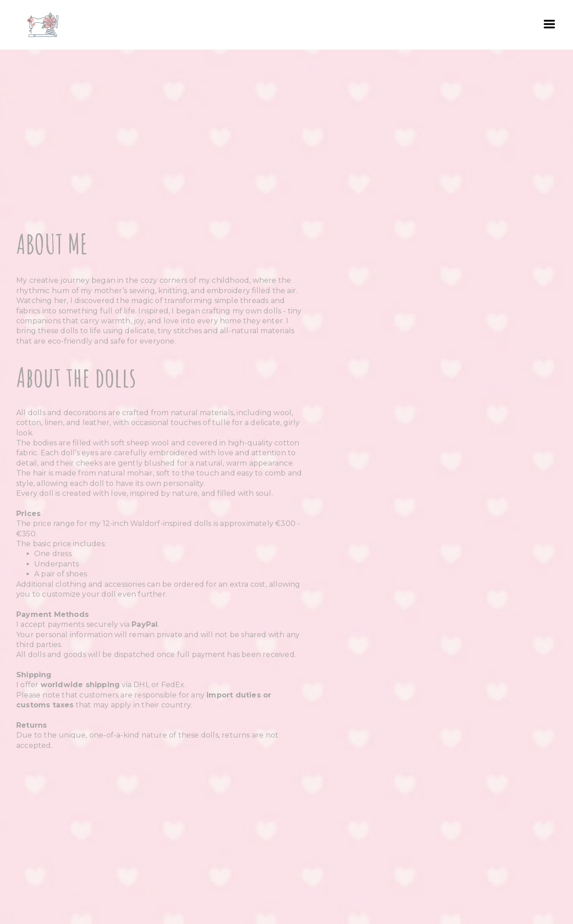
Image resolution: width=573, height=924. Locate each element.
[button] (549, 24)
